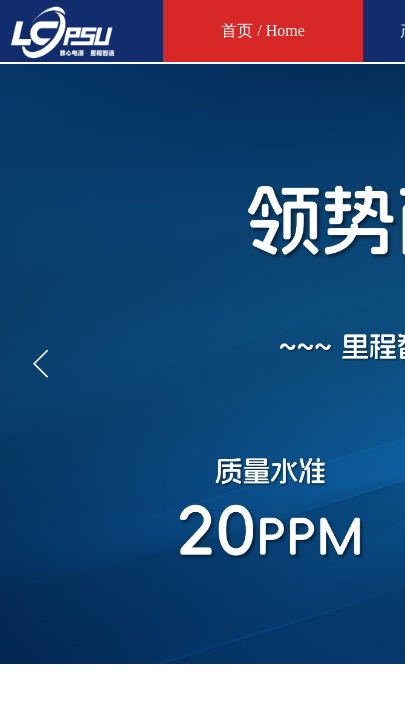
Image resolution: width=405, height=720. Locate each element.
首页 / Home (263, 30)
